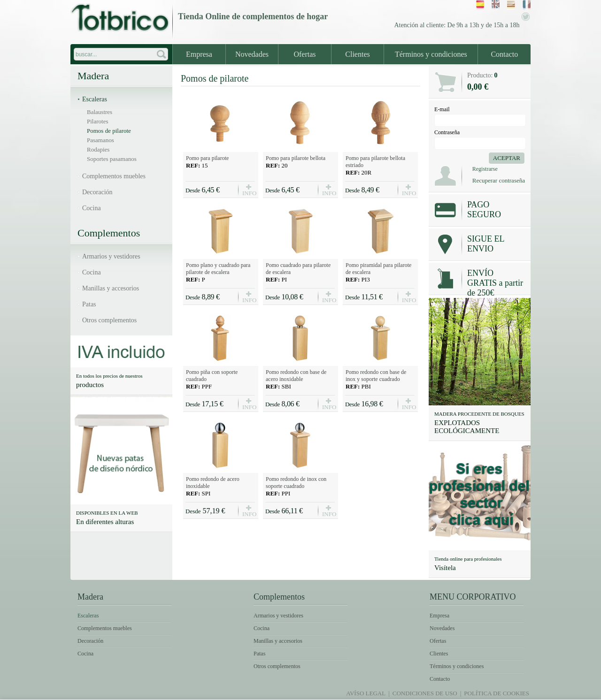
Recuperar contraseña (499, 180)
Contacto (504, 54)
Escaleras (95, 99)
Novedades (252, 54)
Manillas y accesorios (111, 288)
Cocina (92, 208)
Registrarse (485, 169)
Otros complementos (109, 320)
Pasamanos (100, 140)
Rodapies (98, 149)
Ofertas (304, 54)
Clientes (357, 54)
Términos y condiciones (431, 54)
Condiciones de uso (425, 693)
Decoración (97, 192)
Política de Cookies (497, 693)
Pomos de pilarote (109, 131)
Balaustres (100, 112)
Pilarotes (98, 121)
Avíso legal (366, 693)
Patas (89, 304)
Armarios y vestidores (111, 256)
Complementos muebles (114, 176)
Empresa (199, 54)
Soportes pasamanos (112, 159)
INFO (249, 193)
